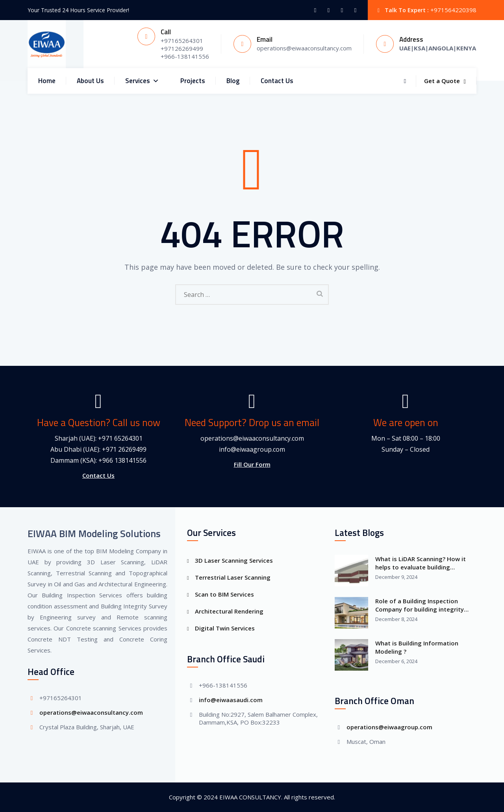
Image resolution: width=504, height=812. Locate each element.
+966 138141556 (122, 460)
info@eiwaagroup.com (252, 449)
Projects (193, 81)
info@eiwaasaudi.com (231, 700)
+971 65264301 (120, 438)
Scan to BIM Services (224, 594)
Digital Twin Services (225, 628)
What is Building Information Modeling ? (417, 647)
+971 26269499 (124, 449)
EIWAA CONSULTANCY (250, 797)
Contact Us (277, 81)
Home (47, 81)
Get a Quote (445, 81)
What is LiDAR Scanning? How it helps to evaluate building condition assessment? (421, 563)
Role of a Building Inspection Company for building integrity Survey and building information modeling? (421, 605)
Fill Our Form (252, 464)
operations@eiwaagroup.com (389, 727)
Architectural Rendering (229, 611)
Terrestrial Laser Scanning (233, 577)
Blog (233, 81)
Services (142, 81)
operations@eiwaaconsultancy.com (252, 438)
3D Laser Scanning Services (234, 560)
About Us (90, 81)
